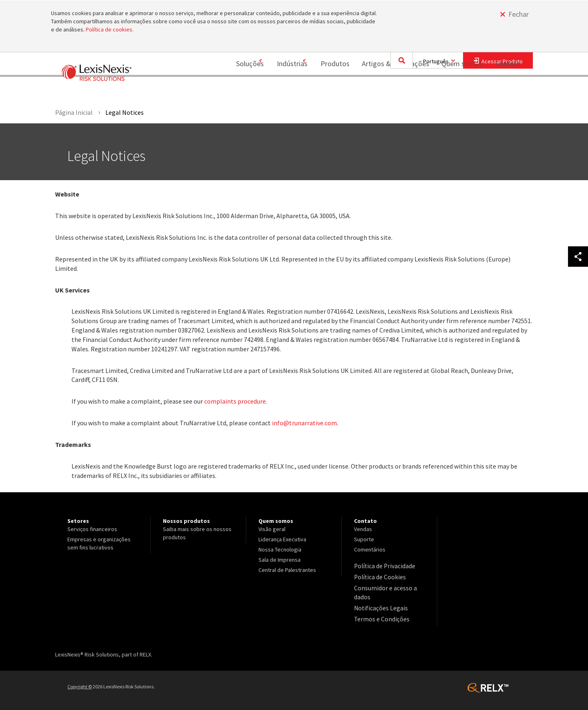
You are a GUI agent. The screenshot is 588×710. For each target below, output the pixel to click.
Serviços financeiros (92, 529)
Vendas (363, 529)
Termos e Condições (379, 615)
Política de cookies (109, 29)
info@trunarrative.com (304, 423)
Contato (508, 91)
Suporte (364, 539)
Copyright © (80, 682)
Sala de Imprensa (280, 560)
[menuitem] (237, 91)
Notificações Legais (378, 605)
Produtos (330, 91)
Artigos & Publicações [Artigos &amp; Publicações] (390, 91)
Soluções (234, 91)
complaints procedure (235, 401)
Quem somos (457, 91)
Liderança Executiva (282, 539)
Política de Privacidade (382, 566)
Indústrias (282, 91)
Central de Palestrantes (287, 570)
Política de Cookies (378, 576)
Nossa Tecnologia (280, 549)
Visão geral (272, 529)
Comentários (370, 549)
